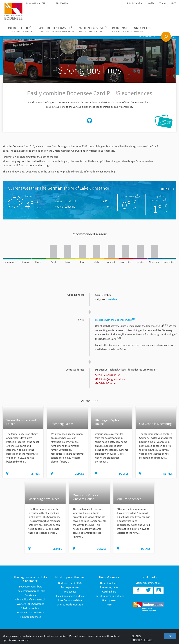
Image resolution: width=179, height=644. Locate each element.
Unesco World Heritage (70, 604)
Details (168, 189)
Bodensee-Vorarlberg (31, 586)
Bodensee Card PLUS (131, 29)
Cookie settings (142, 640)
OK (170, 636)
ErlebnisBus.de (105, 383)
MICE (174, 3)
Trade (162, 3)
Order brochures (109, 583)
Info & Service (135, 3)
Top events (70, 592)
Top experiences (70, 587)
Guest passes (109, 600)
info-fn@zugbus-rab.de (110, 379)
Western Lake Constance (31, 604)
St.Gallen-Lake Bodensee (30, 612)
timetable (111, 299)
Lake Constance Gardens (70, 596)
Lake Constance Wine (70, 600)
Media (151, 3)
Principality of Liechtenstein (30, 599)
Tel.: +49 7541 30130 (108, 375)
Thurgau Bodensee (30, 617)
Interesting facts (109, 587)
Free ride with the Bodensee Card (116, 320)
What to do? (21, 29)
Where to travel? (56, 29)
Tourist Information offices (109, 596)
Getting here (109, 592)
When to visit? (93, 29)
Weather (62, 3)
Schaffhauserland (30, 608)
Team (109, 604)
